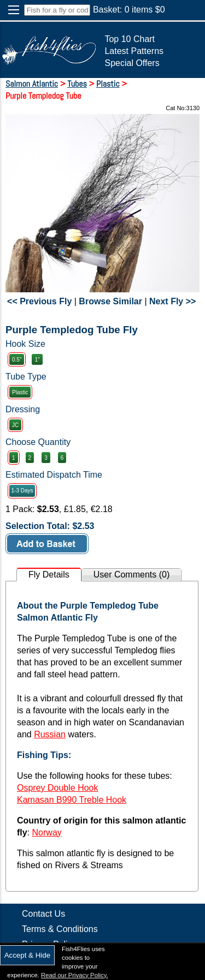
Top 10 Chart (130, 39)
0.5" (17, 360)
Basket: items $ (129, 10)
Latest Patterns (134, 51)
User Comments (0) (132, 575)
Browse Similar (110, 301)
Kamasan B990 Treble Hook (72, 800)
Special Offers (132, 63)
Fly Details (49, 575)
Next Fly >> (172, 301)
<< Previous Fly (39, 301)
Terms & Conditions (60, 929)
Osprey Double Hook (58, 788)
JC (15, 425)
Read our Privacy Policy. (75, 975)
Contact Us (43, 914)
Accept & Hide (27, 955)
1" (37, 360)
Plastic (20, 392)
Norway (47, 832)
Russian (50, 734)
